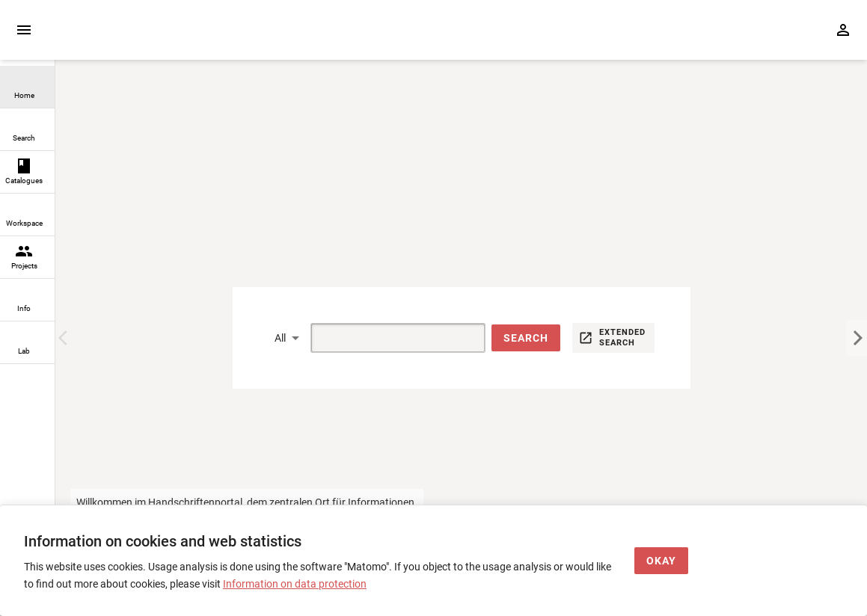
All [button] (280, 338)
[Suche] (381, 338)
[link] (27, 87)
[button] (526, 338)
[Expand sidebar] (24, 30)
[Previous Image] (66, 338)
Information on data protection (295, 584)
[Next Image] (857, 338)
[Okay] (661, 561)
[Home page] (141, 38)
